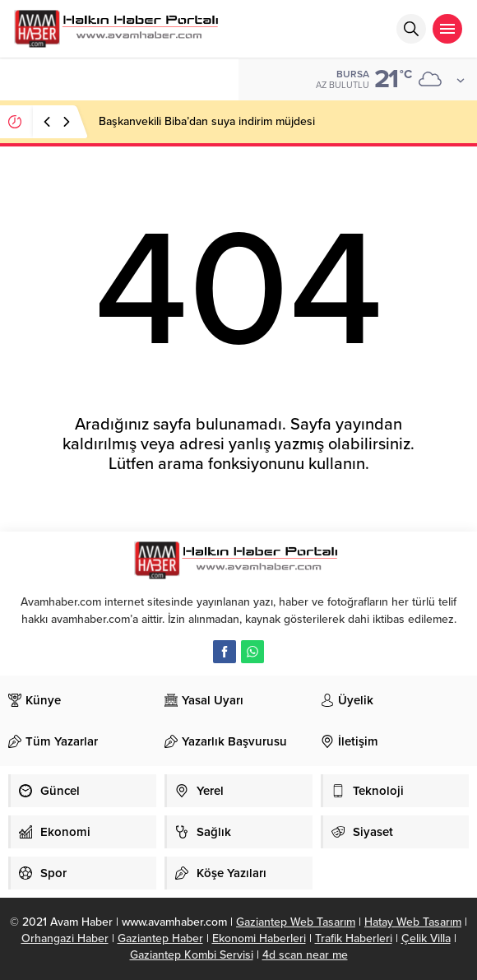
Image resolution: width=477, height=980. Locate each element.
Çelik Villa (426, 938)
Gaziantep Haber (160, 938)
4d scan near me (305, 955)
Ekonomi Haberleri (259, 938)
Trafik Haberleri (354, 938)
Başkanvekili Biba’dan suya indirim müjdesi (207, 121)
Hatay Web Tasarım (413, 922)
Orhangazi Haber (65, 938)
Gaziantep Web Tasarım (296, 922)
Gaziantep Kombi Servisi (192, 955)
